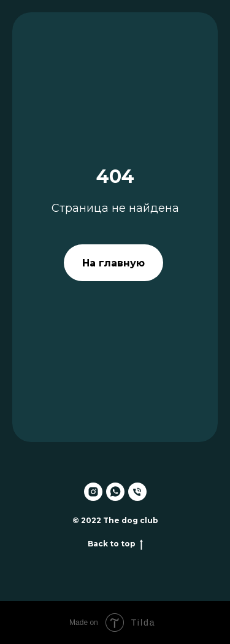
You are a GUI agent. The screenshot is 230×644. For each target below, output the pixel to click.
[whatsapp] (115, 492)
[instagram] (93, 492)
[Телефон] (137, 492)
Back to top (115, 544)
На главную (113, 263)
